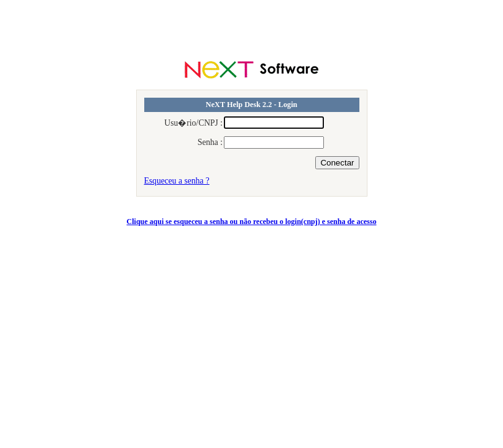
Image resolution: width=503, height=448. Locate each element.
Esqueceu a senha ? (177, 181)
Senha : (210, 142)
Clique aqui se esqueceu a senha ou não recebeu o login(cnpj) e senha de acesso (252, 222)
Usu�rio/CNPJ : (193, 123)
